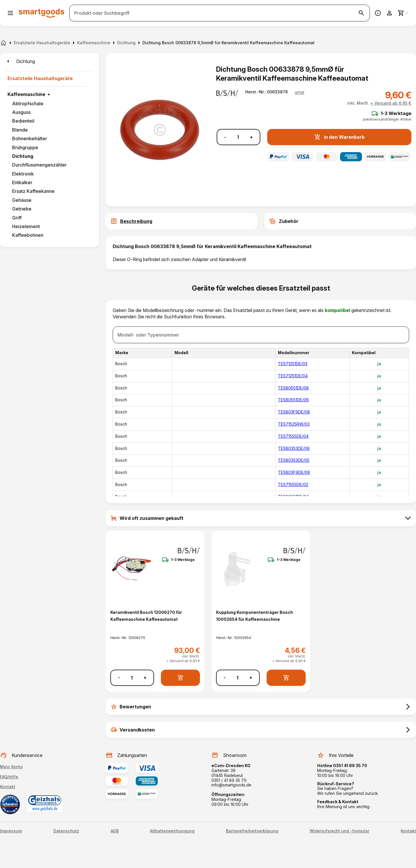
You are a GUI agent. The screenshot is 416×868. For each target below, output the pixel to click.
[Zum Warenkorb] (403, 13)
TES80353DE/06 (294, 448)
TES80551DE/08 (293, 388)
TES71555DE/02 (293, 484)
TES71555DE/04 (293, 436)
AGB (115, 831)
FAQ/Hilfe (9, 777)
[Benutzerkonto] (389, 13)
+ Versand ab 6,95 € (391, 103)
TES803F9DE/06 (294, 472)
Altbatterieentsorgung (172, 831)
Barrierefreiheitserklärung (252, 831)
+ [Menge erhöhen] (251, 137)
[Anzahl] (238, 137)
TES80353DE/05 (294, 460)
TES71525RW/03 (294, 424)
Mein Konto (11, 767)
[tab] (182, 221)
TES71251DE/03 (293, 364)
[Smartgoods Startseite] (42, 13)
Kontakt (8, 787)
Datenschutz (66, 831)
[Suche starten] (361, 13)
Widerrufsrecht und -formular (339, 831)
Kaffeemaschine (26, 94)
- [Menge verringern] (225, 137)
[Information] (378, 13)
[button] (299, 93)
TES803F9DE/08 (294, 412)
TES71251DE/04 (293, 376)
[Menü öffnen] (10, 13)
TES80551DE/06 (293, 400)
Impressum (11, 831)
